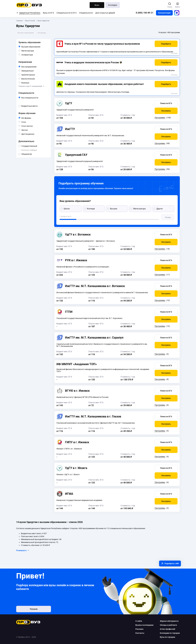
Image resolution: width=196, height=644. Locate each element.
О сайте (139, 621)
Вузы (97, 5)
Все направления (35, 67)
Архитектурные (35, 75)
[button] (166, 44)
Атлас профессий (167, 629)
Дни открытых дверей (105, 13)
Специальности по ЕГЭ (66, 13)
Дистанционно (35, 134)
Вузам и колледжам (144, 625)
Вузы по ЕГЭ (48, 13)
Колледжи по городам (170, 633)
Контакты (140, 633)
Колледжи (113, 5)
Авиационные (34, 71)
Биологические (35, 79)
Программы (160, 118)
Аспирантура (33, 55)
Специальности (86, 13)
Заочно (28, 130)
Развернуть (23, 550)
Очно (26, 122)
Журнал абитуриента (169, 621)
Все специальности (35, 98)
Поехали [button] (34, 609)
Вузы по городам (167, 637)
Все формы (30, 118)
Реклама (174, 53)
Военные (29, 83)
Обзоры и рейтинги (168, 625)
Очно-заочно (30, 126)
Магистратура (34, 51)
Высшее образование (35, 47)
